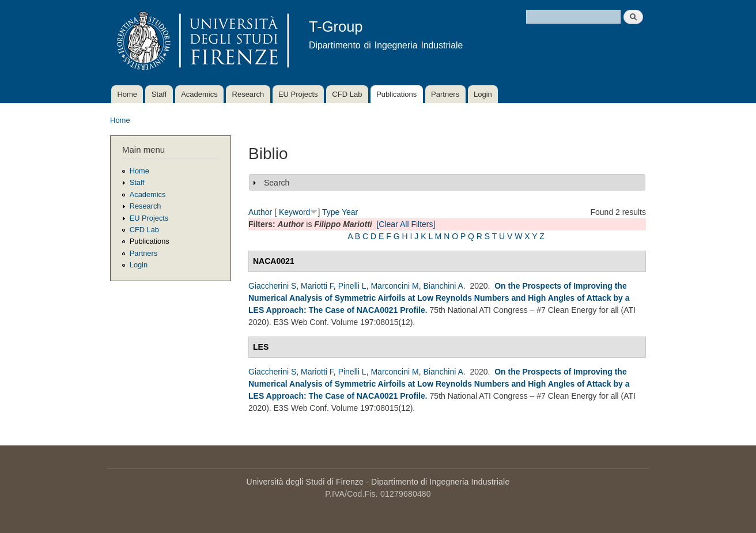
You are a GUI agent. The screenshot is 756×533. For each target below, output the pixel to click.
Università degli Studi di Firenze (305, 482)
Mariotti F (317, 286)
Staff (159, 94)
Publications (396, 94)
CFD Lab (347, 94)
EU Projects (298, 94)
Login (483, 94)
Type (331, 212)
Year (350, 212)
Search (277, 183)
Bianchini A (443, 286)
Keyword (294, 212)
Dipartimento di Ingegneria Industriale (440, 482)
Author (260, 212)
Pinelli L (352, 286)
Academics (199, 94)
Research (248, 94)
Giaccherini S (272, 286)
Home (127, 94)
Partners (445, 94)
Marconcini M (394, 286)
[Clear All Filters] (406, 224)
